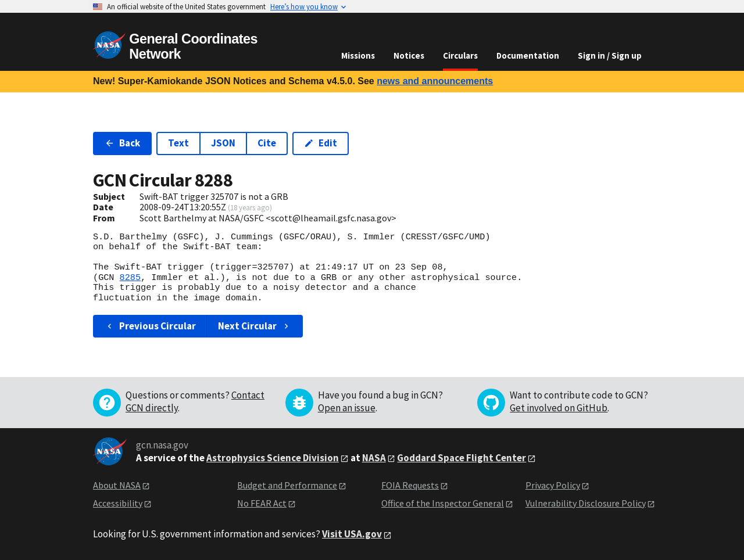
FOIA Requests (410, 485)
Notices (409, 55)
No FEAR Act (262, 503)
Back (122, 143)
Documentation (528, 55)
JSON (223, 143)
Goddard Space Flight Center (462, 458)
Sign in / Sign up (610, 55)
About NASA (117, 485)
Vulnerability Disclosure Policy (586, 503)
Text (178, 143)
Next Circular (255, 326)
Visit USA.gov (352, 534)
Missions (358, 55)
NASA (374, 458)
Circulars (460, 55)
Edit (321, 143)
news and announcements (435, 81)
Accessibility (118, 503)
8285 (130, 278)
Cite (267, 143)
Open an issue (347, 408)
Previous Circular (150, 326)
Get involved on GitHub (559, 408)
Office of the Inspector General (443, 503)
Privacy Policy (553, 485)
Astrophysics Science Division (273, 458)
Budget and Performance (287, 485)
